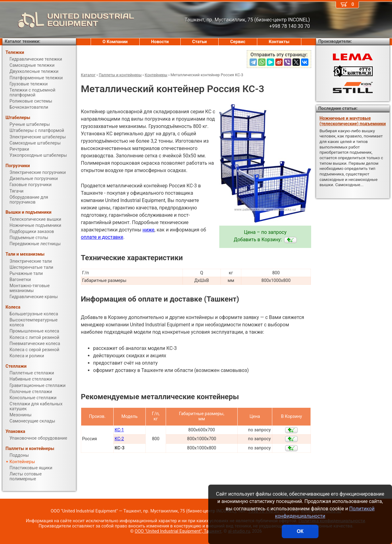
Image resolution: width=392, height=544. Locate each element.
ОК (300, 531)
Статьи (199, 42)
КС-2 (119, 439)
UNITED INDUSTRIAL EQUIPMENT (68, 20)
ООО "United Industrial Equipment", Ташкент (178, 531)
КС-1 (119, 430)
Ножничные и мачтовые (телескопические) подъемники (352, 121)
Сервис (238, 42)
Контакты (279, 42)
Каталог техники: (22, 41)
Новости (160, 42)
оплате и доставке (102, 237)
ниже (148, 230)
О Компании (115, 42)
